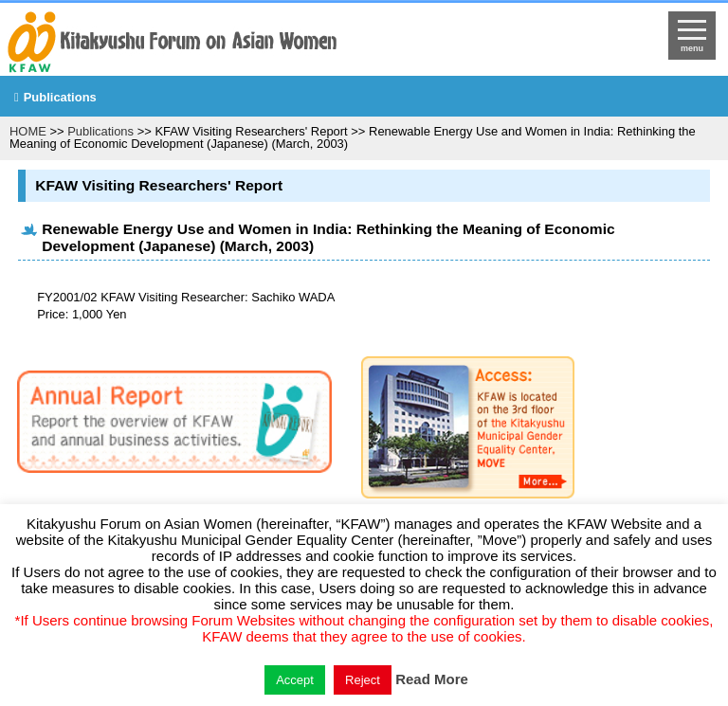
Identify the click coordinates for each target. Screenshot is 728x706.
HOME (28, 131)
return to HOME (279, 44)
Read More (432, 679)
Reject (363, 680)
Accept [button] (295, 680)
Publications (60, 97)
